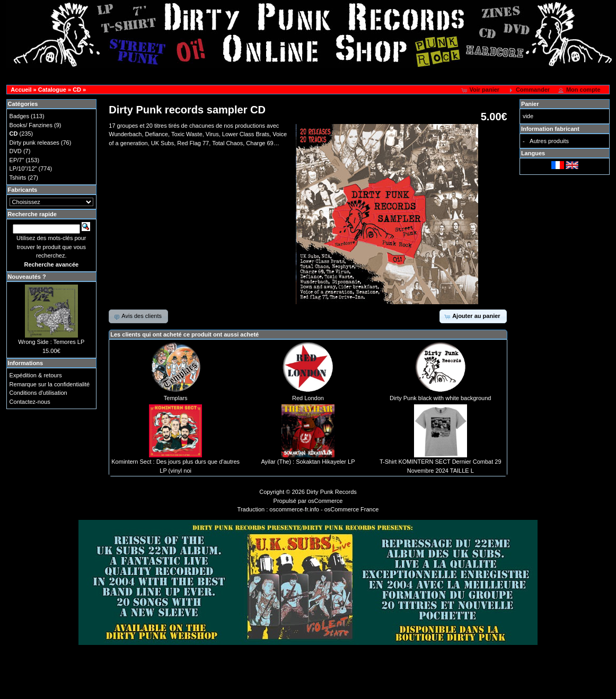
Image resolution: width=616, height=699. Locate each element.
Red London (308, 398)
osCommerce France (352, 509)
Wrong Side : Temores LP (51, 342)
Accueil (21, 90)
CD (77, 90)
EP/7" (17, 160)
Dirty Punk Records (332, 492)
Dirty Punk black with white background (440, 398)
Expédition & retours (36, 375)
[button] (481, 90)
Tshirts (18, 178)
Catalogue (52, 90)
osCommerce (325, 501)
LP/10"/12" (23, 169)
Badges (19, 116)
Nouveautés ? (27, 277)
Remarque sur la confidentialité (50, 384)
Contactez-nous (30, 402)
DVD (16, 151)
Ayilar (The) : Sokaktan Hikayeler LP (308, 462)
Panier (530, 104)
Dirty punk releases (34, 143)
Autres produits (549, 141)
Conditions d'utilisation (38, 393)
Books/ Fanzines (31, 125)
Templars (176, 398)
